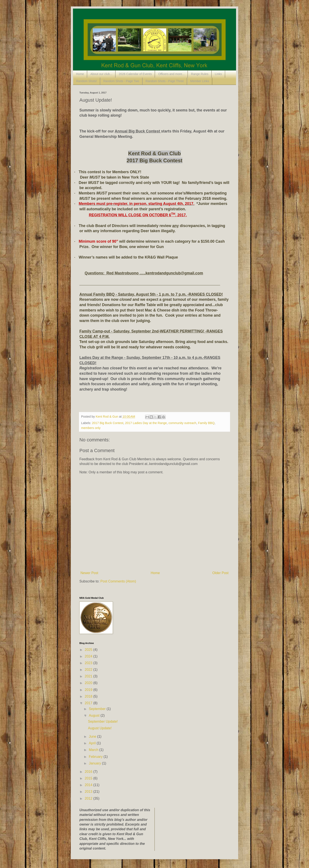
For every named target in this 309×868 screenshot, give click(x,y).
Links (218, 74)
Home (80, 74)
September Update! (103, 721)
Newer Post (89, 573)
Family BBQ (206, 423)
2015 (89, 778)
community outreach (182, 423)
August (95, 715)
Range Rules (200, 74)
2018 (89, 696)
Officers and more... (171, 74)
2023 (89, 663)
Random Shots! (87, 81)
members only (91, 428)
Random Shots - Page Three (165, 81)
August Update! (100, 728)
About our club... (101, 74)
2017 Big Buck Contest (108, 423)
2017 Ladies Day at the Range (146, 423)
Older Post (220, 573)
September (98, 709)
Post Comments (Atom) (118, 581)
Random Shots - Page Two (121, 81)
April (93, 743)
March (94, 750)
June (93, 736)
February (96, 757)
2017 (89, 703)
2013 (89, 792)
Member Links (200, 81)
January (95, 763)
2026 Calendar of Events (135, 74)
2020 (89, 683)
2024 (89, 656)
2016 (89, 772)
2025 (89, 650)
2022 (89, 670)
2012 (89, 798)
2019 (89, 690)
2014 (89, 785)
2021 (89, 676)
